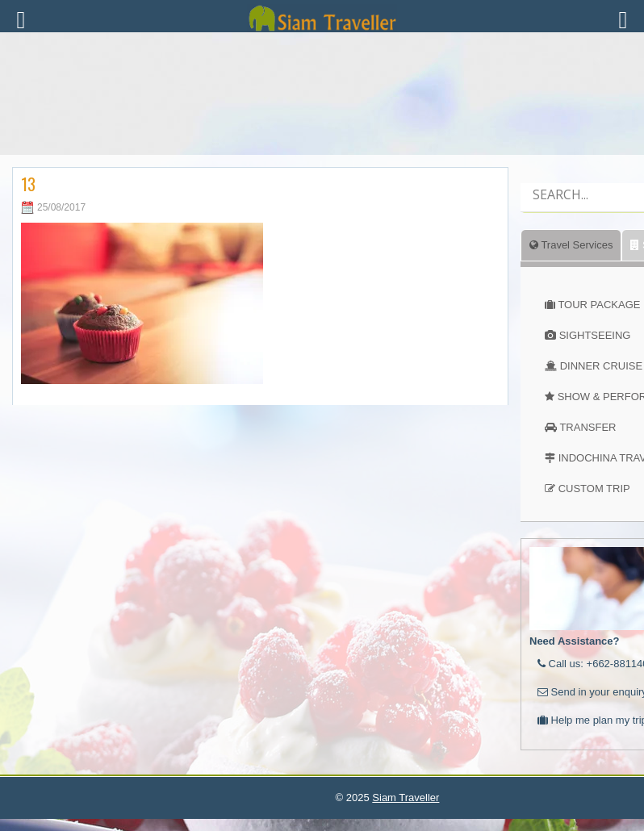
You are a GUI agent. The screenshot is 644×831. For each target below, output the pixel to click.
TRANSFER (588, 427)
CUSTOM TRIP (594, 489)
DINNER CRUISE (602, 366)
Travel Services (571, 245)
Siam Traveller (406, 798)
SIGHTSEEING (595, 335)
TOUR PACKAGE (599, 305)
